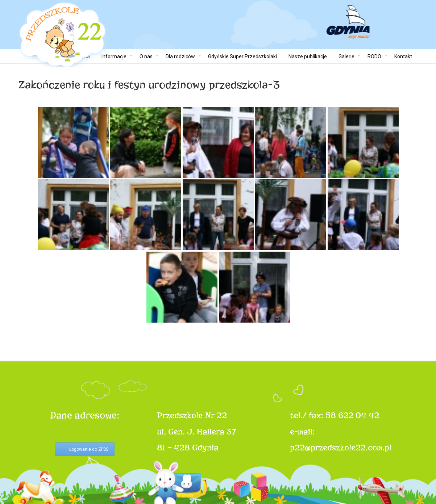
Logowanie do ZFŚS (89, 449)
